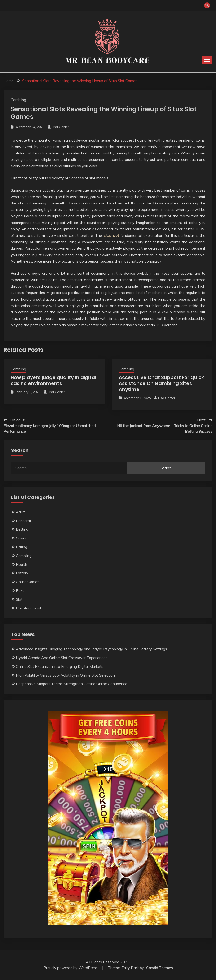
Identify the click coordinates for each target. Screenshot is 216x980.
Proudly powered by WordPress (71, 968)
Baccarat (24, 521)
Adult (20, 512)
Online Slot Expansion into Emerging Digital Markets (60, 666)
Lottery (22, 573)
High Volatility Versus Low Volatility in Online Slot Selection (65, 675)
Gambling (18, 100)
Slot (19, 599)
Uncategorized (28, 608)
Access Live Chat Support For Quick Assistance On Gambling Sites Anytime (161, 383)
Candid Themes (160, 968)
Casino (22, 538)
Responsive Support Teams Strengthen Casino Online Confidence (72, 684)
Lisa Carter (60, 127)
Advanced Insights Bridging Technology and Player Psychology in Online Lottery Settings (91, 649)
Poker (21, 590)
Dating (22, 547)
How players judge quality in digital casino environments (53, 380)
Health (22, 564)
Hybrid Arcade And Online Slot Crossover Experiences (62, 658)
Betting (22, 529)
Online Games (28, 582)
